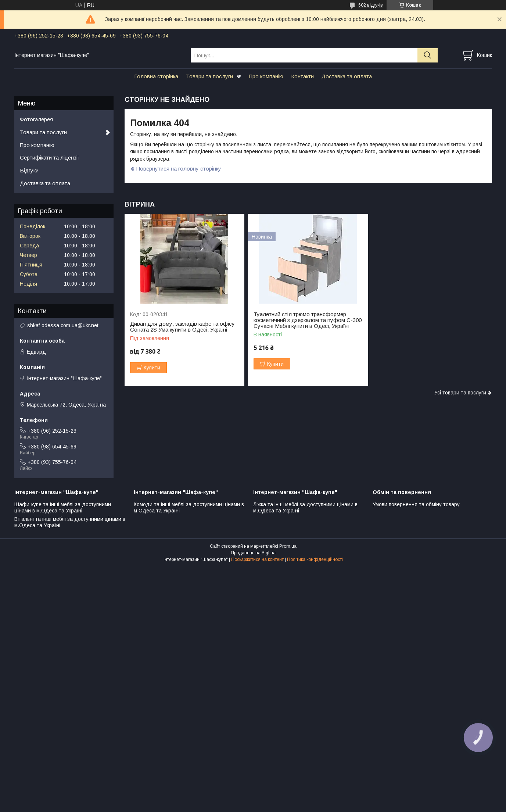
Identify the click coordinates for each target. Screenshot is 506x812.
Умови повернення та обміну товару (416, 504)
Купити (152, 368)
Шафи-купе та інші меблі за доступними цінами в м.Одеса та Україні (63, 508)
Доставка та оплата (347, 76)
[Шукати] (428, 55)
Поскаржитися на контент (257, 559)
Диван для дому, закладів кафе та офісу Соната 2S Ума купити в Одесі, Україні (182, 327)
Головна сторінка (156, 76)
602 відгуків (371, 5)
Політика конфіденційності (315, 559)
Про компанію (266, 76)
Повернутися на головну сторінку (179, 169)
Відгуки (29, 170)
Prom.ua (288, 546)
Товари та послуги (209, 76)
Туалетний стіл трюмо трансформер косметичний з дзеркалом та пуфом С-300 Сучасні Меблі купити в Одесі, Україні (308, 320)
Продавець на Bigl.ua (253, 553)
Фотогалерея (36, 119)
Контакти (302, 76)
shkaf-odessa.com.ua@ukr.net (63, 325)
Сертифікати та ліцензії (49, 158)
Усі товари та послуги (460, 393)
